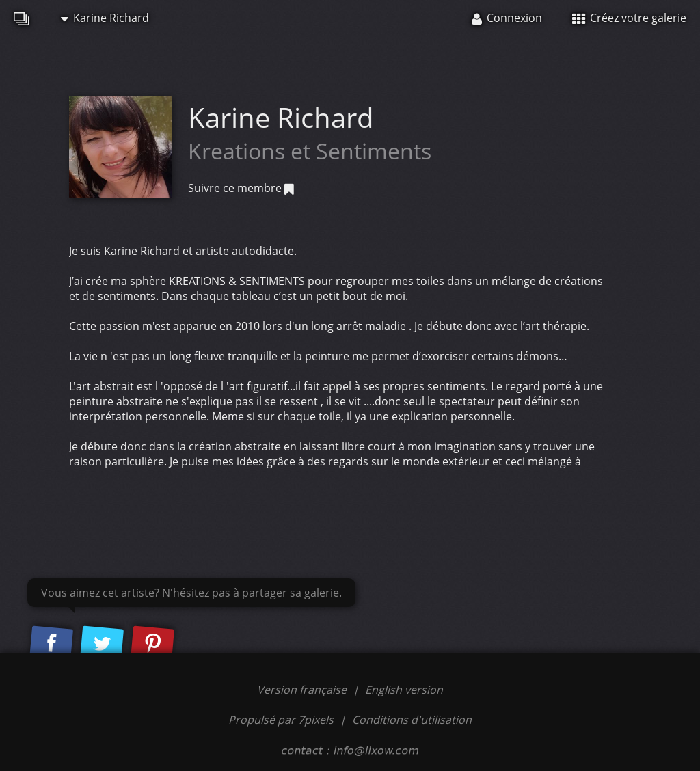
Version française (303, 690)
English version (404, 690)
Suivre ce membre (241, 188)
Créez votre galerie (629, 18)
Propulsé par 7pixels (281, 720)
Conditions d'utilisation (412, 720)
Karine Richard (105, 18)
